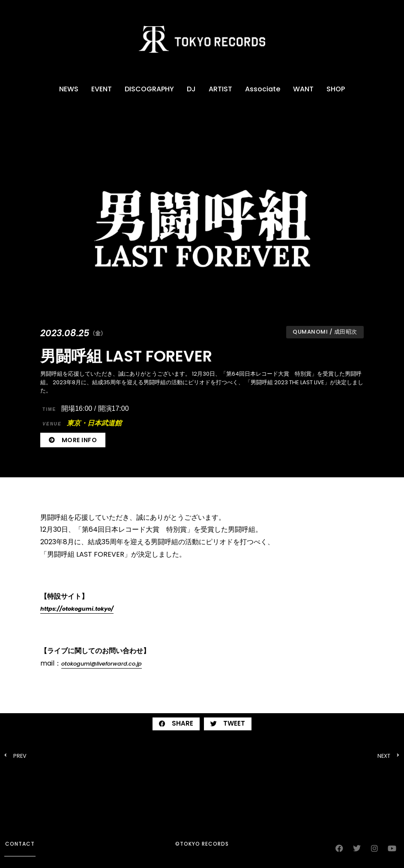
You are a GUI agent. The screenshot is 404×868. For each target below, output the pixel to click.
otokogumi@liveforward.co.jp (102, 664)
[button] (176, 724)
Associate (263, 89)
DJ (191, 89)
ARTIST (220, 89)
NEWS (69, 89)
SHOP (336, 89)
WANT (303, 89)
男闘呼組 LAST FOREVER (126, 356)
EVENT (102, 89)
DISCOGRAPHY (149, 89)
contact (20, 844)
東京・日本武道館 (82, 423)
